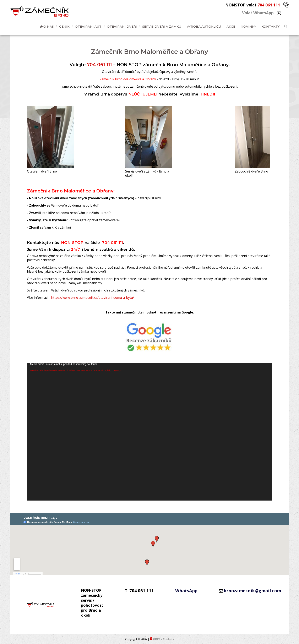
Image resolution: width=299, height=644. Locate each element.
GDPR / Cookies (163, 639)
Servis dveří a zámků (162, 26)
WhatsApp (186, 591)
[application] (149, 432)
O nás (49, 26)
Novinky (248, 26)
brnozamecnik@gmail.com (252, 591)
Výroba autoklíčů (204, 26)
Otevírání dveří (122, 26)
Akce (231, 26)
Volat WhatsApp (262, 13)
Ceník (64, 26)
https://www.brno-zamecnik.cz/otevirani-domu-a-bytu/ (93, 298)
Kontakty (271, 26)
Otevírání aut (88, 26)
